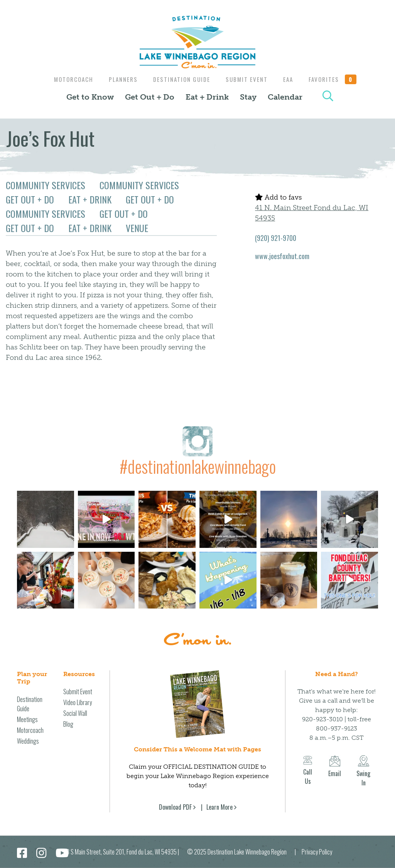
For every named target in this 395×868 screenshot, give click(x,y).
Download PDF (175, 807)
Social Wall (75, 713)
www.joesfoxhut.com (282, 256)
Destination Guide (181, 79)
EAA (291, 79)
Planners (121, 79)
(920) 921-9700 (276, 238)
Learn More (219, 807)
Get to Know (90, 97)
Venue (137, 228)
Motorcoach (69, 79)
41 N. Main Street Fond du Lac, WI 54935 (312, 213)
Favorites (338, 79)
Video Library (78, 702)
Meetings (27, 719)
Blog (68, 724)
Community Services (46, 185)
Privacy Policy (317, 852)
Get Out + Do (150, 97)
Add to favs (278, 197)
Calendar (285, 97)
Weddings (28, 741)
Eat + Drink (207, 97)
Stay (248, 97)
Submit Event (248, 79)
